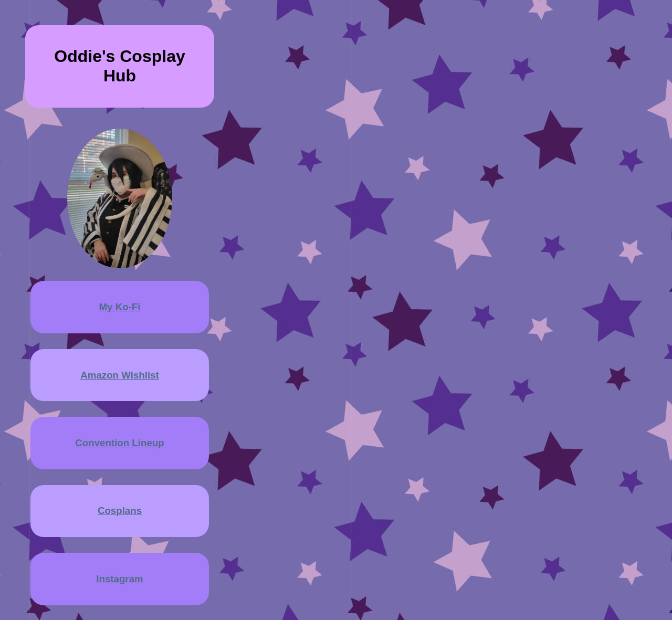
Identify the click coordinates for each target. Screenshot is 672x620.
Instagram (119, 579)
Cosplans (120, 511)
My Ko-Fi (120, 307)
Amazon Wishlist (119, 375)
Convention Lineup (119, 443)
